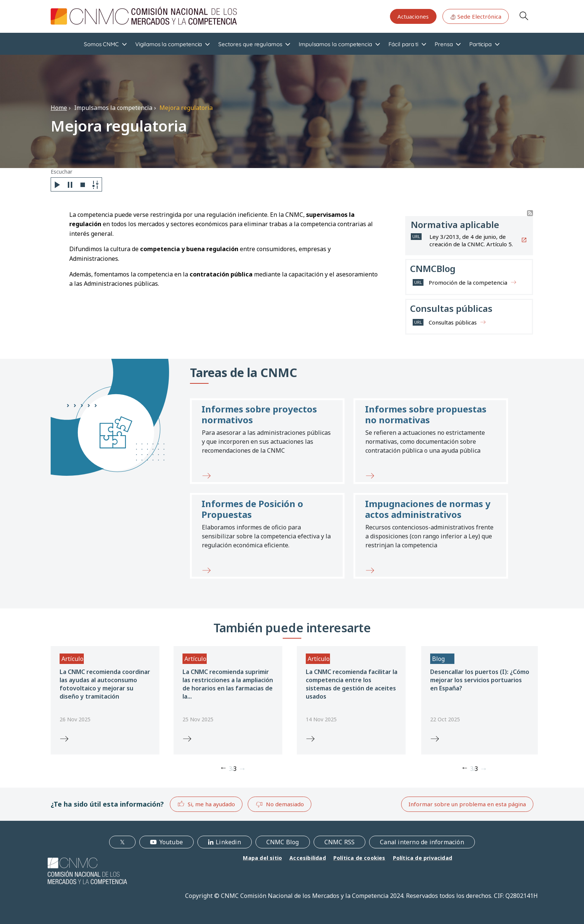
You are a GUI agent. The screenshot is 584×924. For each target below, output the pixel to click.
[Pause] (70, 184)
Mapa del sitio (262, 858)
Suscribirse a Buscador (530, 213)
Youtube (171, 842)
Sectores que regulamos (250, 44)
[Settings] (95, 184)
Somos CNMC (101, 44)
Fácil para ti (403, 44)
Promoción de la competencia (468, 282)
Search (524, 16)
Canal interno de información (422, 842)
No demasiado (280, 804)
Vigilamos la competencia (169, 44)
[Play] (57, 184)
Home (59, 108)
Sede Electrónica (476, 16)
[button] (267, 441)
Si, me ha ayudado (206, 804)
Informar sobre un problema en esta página (467, 804)
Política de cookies (359, 858)
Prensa (444, 44)
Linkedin (228, 842)
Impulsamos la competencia (335, 44)
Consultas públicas (453, 322)
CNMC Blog (283, 842)
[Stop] (83, 184)
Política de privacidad (423, 858)
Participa (480, 44)
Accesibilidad (308, 858)
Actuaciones (413, 16)
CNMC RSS (340, 842)
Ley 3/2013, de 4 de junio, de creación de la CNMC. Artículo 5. (471, 240)
